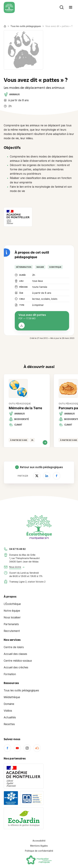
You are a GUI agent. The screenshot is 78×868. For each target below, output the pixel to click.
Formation (10, 674)
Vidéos (8, 711)
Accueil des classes (15, 654)
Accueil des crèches (16, 667)
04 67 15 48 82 (17, 549)
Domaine (9, 704)
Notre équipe (12, 611)
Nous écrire (15, 567)
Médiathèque (12, 697)
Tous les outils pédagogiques (26, 26)
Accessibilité (39, 841)
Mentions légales (39, 846)
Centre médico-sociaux (18, 661)
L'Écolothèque (12, 604)
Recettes (9, 724)
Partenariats (11, 624)
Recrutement (12, 631)
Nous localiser (12, 617)
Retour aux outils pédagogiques (39, 467)
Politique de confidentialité (39, 851)
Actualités (10, 717)
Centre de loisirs (14, 647)
